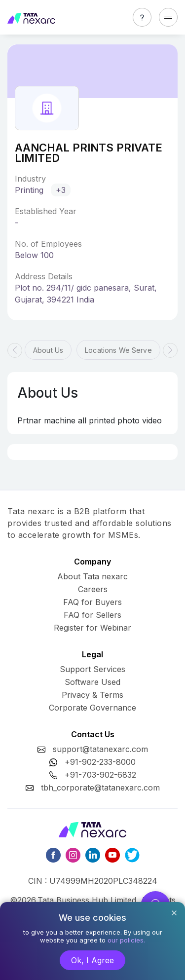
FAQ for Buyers (92, 602)
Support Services (92, 669)
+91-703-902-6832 (100, 775)
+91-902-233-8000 (100, 762)
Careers (93, 589)
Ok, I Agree (92, 960)
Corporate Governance (92, 708)
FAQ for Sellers (92, 615)
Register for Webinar (92, 628)
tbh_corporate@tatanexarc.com (100, 788)
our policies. (126, 940)
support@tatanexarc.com (100, 749)
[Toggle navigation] (168, 17)
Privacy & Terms (92, 695)
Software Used (92, 682)
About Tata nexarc (92, 576)
